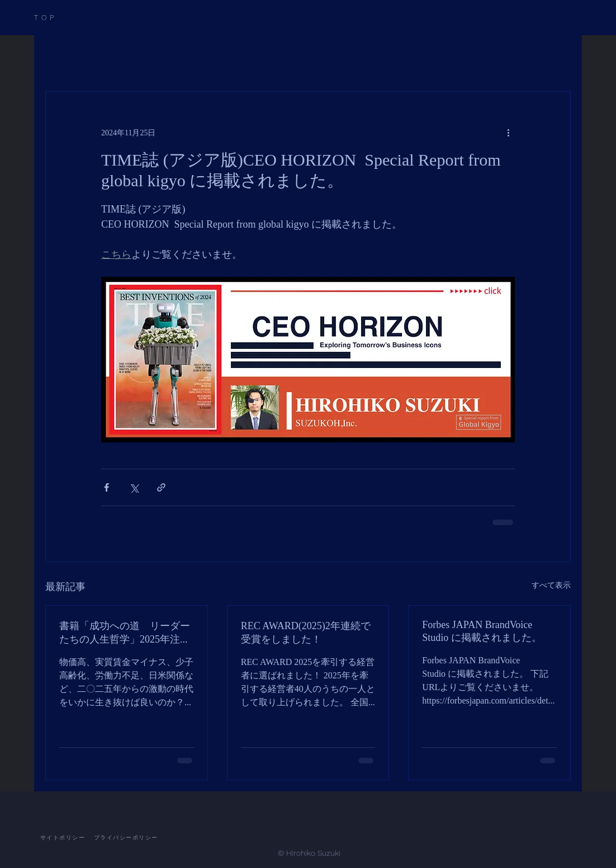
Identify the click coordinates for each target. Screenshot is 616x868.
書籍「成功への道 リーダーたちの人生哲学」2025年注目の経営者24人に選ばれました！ (125, 633)
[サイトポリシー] (63, 838)
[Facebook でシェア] (106, 487)
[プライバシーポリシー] (126, 838)
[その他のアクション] (508, 132)
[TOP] (60, 18)
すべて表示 (551, 585)
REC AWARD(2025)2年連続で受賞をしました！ (306, 632)
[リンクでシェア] (161, 487)
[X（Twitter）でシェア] (134, 487)
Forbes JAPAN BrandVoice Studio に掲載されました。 (482, 631)
